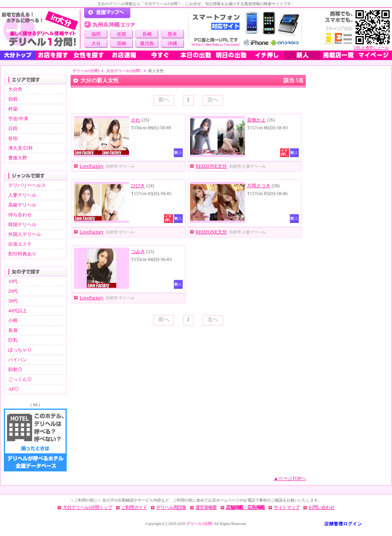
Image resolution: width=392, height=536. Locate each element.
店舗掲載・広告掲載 (245, 507)
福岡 (96, 34)
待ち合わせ (20, 215)
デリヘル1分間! (86, 71)
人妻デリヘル (22, 195)
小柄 (13, 321)
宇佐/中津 (18, 119)
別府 (13, 99)
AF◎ (14, 389)
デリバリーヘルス (27, 185)
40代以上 (18, 311)
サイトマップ (287, 507)
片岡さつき (259, 186)
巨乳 (13, 340)
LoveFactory (92, 166)
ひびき (138, 186)
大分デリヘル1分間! (123, 71)
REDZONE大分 (211, 166)
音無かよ (256, 120)
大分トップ (18, 55)
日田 (13, 129)
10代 (13, 281)
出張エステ (20, 244)
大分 (96, 43)
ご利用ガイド (134, 507)
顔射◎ (15, 369)
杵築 (13, 109)
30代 (13, 301)
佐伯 (13, 138)
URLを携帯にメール (371, 48)
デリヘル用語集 (171, 507)
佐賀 (122, 34)
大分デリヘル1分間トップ (87, 507)
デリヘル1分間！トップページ (107, 13)
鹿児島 (147, 43)
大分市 (15, 89)
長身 (13, 330)
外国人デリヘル (25, 234)
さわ (136, 120)
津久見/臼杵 (21, 148)
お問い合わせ (321, 507)
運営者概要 (206, 507)
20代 (13, 291)
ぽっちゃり (20, 350)
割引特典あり (22, 254)
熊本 (172, 34)
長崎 (147, 34)
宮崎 (122, 43)
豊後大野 (18, 158)
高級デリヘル (22, 205)
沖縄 (172, 43)
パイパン (18, 360)
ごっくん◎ (20, 379)
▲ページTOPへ (290, 478)
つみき (138, 252)
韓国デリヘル (22, 225)
